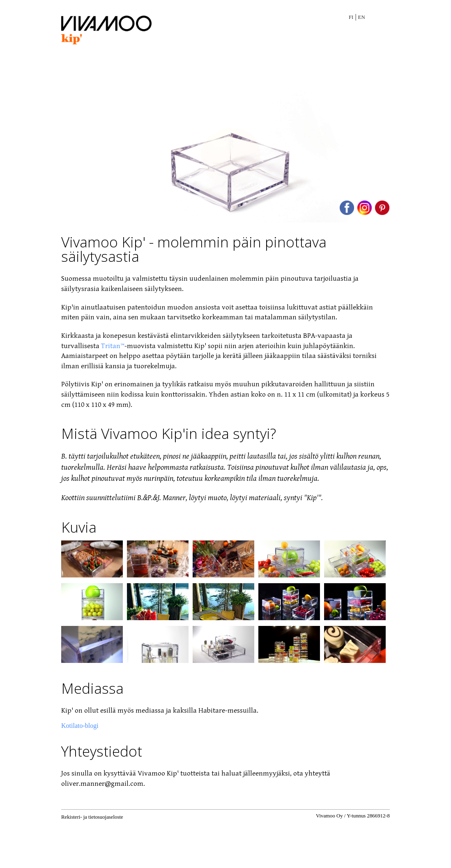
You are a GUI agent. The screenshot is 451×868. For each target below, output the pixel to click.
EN (362, 17)
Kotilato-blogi (80, 726)
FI (351, 17)
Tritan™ (113, 346)
